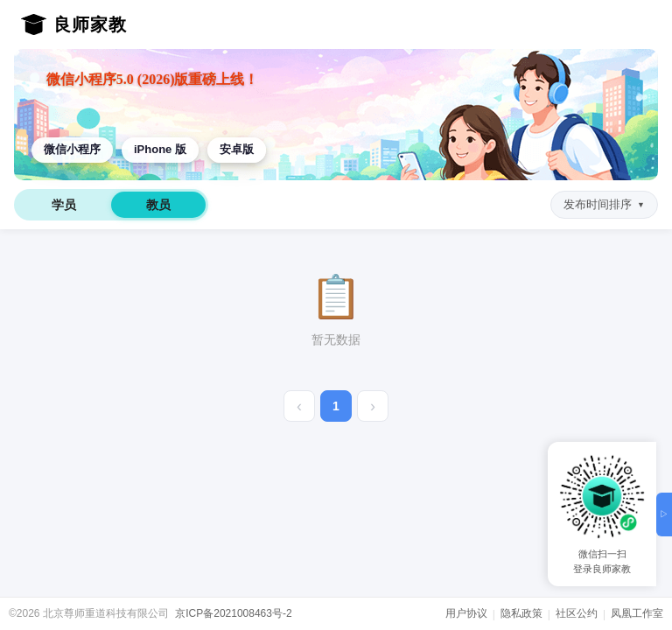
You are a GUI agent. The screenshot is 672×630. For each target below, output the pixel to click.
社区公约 (577, 613)
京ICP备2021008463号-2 (233, 613)
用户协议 (466, 613)
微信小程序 (72, 149)
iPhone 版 (160, 149)
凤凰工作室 (637, 613)
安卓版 (237, 149)
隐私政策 (521, 613)
